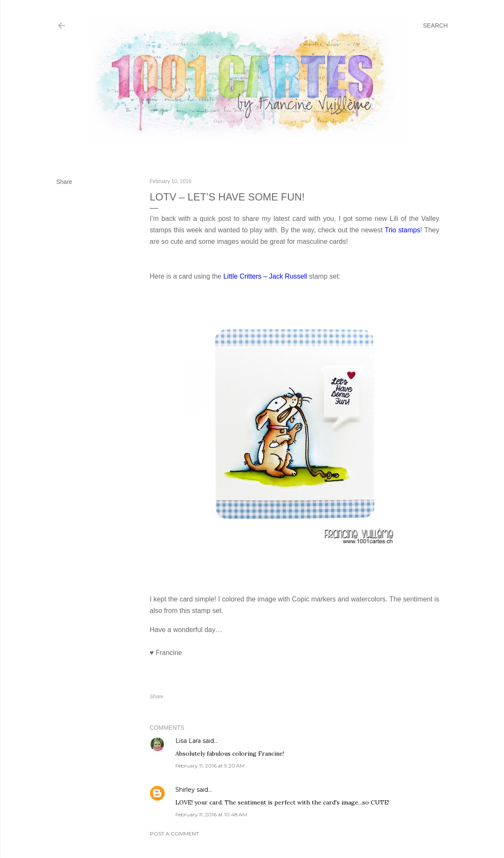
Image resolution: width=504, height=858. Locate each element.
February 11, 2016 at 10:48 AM (211, 814)
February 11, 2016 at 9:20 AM (210, 766)
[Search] (435, 25)
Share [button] (64, 182)
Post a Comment (174, 834)
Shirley (185, 790)
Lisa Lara (188, 741)
